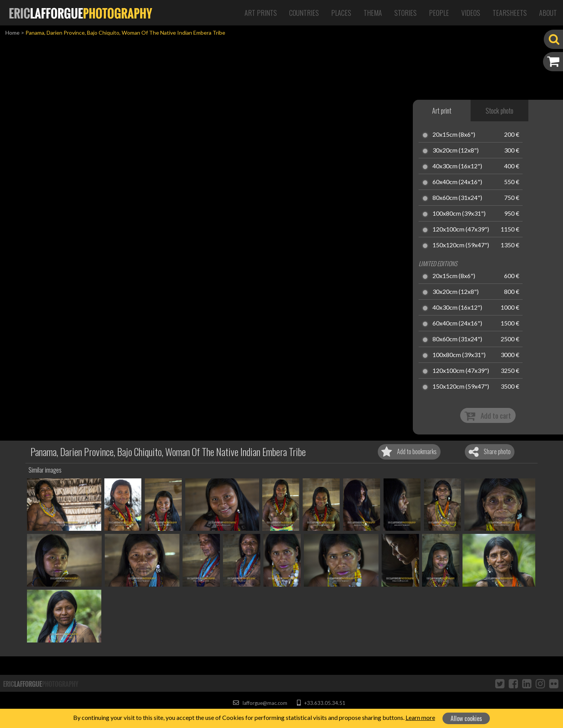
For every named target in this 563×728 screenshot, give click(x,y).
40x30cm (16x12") (457, 166)
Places (341, 13)
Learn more (420, 717)
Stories (405, 13)
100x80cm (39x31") (459, 214)
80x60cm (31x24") (457, 198)
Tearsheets (510, 13)
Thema (373, 13)
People (439, 13)
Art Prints (261, 13)
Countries (304, 13)
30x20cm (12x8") (456, 151)
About (548, 13)
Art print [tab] (442, 111)
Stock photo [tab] (499, 111)
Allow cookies (466, 718)
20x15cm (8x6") (454, 135)
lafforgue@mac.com (260, 703)
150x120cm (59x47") (461, 245)
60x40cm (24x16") (457, 182)
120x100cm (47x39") (461, 230)
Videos (471, 13)
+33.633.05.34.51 (321, 703)
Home (13, 33)
